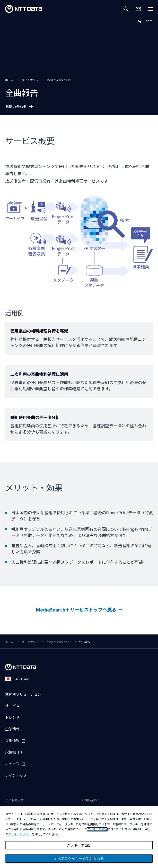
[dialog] (79, 837)
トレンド (12, 717)
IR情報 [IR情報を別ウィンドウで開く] (11, 752)
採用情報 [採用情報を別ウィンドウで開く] (12, 741)
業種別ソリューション (23, 694)
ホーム (9, 80)
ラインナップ (30, 80)
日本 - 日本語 (17, 679)
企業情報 (12, 729)
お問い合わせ (16, 107)
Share (145, 21)
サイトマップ (14, 800)
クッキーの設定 (79, 845)
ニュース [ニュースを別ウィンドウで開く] (12, 764)
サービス (12, 706)
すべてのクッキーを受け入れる (79, 859)
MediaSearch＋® (59, 80)
